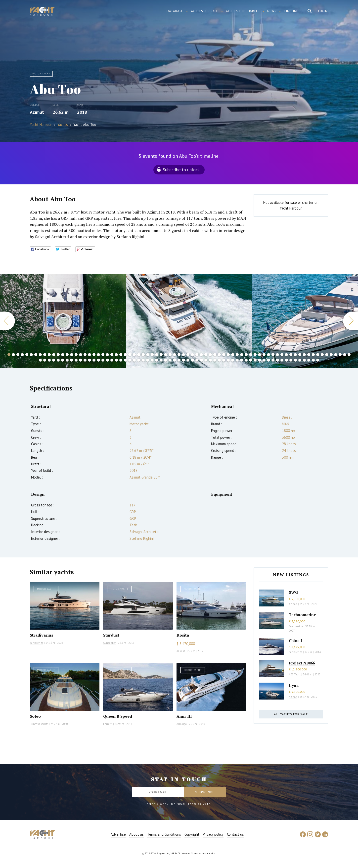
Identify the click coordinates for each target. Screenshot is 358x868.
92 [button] (103, 360)
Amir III (184, 716)
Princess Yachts (39, 724)
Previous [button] (7, 321)
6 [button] (31, 355)
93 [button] (107, 360)
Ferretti (108, 724)
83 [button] (63, 360)
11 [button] (54, 355)
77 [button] (349, 355)
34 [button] (157, 355)
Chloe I (295, 641)
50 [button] (228, 355)
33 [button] (152, 355)
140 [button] (318, 360)
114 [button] (201, 360)
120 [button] (228, 360)
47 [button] (215, 355)
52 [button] (237, 355)
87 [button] (81, 360)
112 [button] (192, 360)
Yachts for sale (204, 11)
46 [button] (210, 355)
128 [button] (264, 360)
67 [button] (304, 355)
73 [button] (331, 355)
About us (136, 834)
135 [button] (295, 360)
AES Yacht (295, 674)
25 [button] (116, 355)
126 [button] (255, 360)
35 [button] (161, 355)
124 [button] (246, 360)
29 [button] (134, 355)
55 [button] (251, 355)
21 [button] (98, 355)
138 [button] (309, 360)
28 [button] (130, 355)
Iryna (294, 685)
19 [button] (89, 355)
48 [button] (219, 355)
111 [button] (188, 360)
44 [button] (201, 355)
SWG (293, 592)
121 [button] (233, 360)
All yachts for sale (291, 714)
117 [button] (215, 360)
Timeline (291, 11)
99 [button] (134, 360)
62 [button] (282, 355)
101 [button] (143, 360)
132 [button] (282, 360)
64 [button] (291, 355)
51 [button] (233, 355)
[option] (189, 321)
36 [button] (166, 355)
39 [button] (179, 355)
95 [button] (116, 360)
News (272, 11)
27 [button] (125, 355)
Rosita (183, 635)
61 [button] (277, 355)
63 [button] (286, 355)
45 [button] (206, 355)
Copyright (192, 834)
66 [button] (300, 355)
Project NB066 (302, 663)
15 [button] (72, 355)
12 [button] (58, 355)
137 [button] (304, 360)
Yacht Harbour (42, 12)
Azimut (37, 112)
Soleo (35, 716)
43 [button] (197, 355)
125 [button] (251, 360)
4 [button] (22, 355)
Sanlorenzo (37, 643)
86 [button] (76, 360)
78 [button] (40, 360)
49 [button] (224, 355)
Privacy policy (213, 834)
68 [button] (309, 355)
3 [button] (18, 355)
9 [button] (45, 355)
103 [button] (152, 360)
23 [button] (107, 355)
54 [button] (246, 355)
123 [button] (242, 360)
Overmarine (296, 626)
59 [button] (268, 355)
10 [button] (49, 355)
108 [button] (175, 360)
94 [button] (112, 360)
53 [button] (242, 355)
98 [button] (130, 360)
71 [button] (322, 355)
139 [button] (313, 360)
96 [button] (121, 360)
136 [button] (300, 360)
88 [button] (85, 360)
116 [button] (210, 360)
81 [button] (54, 360)
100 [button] (139, 360)
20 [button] (94, 355)
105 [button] (161, 360)
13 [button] (63, 355)
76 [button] (345, 355)
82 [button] (58, 360)
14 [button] (67, 355)
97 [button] (125, 360)
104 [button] (157, 360)
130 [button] (273, 360)
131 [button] (277, 360)
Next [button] (351, 321)
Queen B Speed (118, 716)
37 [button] (170, 355)
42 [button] (192, 355)
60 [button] (273, 355)
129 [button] (268, 360)
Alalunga (182, 724)
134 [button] (291, 360)
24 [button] (112, 355)
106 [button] (166, 360)
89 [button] (89, 360)
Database (175, 11)
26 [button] (121, 355)
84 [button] (67, 360)
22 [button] (103, 355)
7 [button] (36, 355)
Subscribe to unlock (181, 170)
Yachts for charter (243, 11)
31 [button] (143, 355)
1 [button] (9, 355)
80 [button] (49, 360)
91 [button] (98, 360)
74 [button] (336, 355)
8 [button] (40, 355)
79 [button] (45, 360)
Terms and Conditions (164, 834)
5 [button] (27, 355)
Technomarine (302, 615)
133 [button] (286, 360)
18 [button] (85, 355)
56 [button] (255, 355)
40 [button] (183, 355)
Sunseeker (110, 643)
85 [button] (72, 360)
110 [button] (183, 360)
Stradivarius (42, 635)
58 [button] (264, 355)
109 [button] (179, 360)
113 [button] (197, 360)
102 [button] (148, 360)
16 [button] (76, 355)
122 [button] (237, 360)
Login (323, 11)
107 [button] (170, 360)
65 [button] (295, 355)
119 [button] (224, 360)
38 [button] (175, 355)
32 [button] (148, 355)
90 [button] (94, 360)
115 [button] (206, 360)
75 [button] (340, 355)
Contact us (235, 834)
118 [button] (219, 360)
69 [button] (313, 355)
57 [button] (260, 355)
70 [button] (318, 355)
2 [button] (13, 355)
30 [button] (139, 355)
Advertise (118, 834)
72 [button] (327, 355)
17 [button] (81, 355)
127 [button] (260, 360)
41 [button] (188, 355)
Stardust (111, 635)
